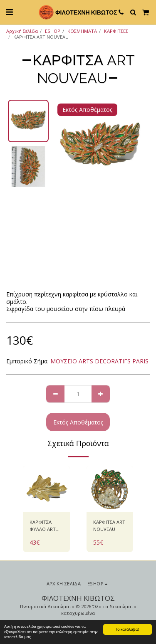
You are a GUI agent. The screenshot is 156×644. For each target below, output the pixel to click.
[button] (9, 12)
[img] (46, 489)
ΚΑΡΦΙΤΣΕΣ (116, 31)
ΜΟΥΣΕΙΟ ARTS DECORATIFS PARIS (99, 361)
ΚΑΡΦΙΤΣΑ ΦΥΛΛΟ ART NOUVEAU (43, 526)
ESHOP (53, 31)
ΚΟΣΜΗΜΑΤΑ (82, 31)
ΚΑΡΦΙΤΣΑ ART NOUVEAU (109, 526)
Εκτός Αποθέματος (78, 422)
